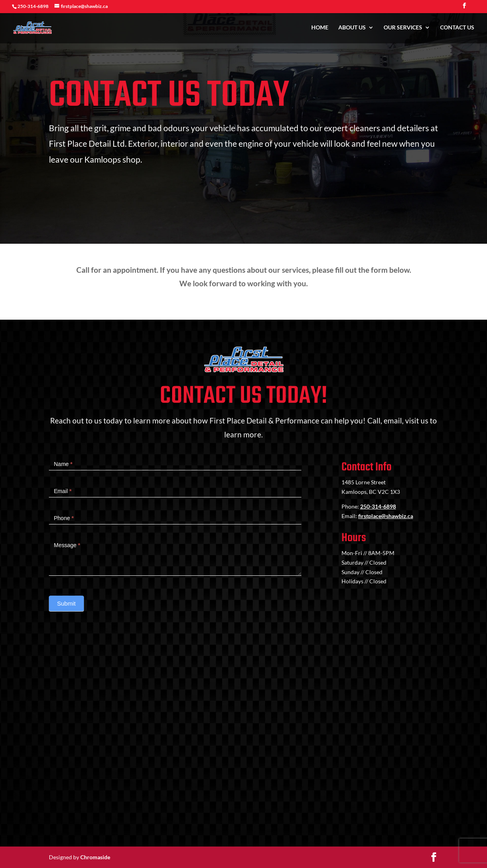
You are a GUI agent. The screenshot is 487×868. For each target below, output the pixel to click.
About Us (352, 28)
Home (320, 28)
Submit (67, 603)
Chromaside (95, 857)
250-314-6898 (378, 506)
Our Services (403, 28)
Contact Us (457, 28)
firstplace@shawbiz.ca (386, 516)
